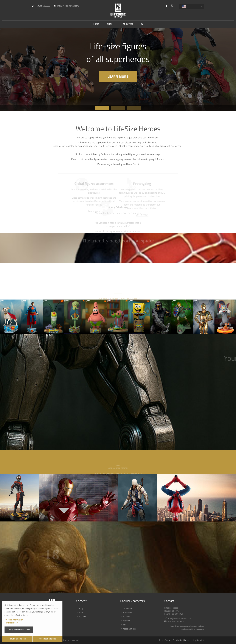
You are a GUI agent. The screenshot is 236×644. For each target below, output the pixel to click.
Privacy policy (190, 640)
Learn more (118, 77)
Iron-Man (127, 616)
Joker (125, 625)
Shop (111, 24)
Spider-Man (128, 612)
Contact (168, 640)
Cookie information (15, 620)
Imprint (201, 640)
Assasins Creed (130, 629)
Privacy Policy (12, 623)
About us (128, 24)
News (81, 612)
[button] (142, 24)
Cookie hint (178, 640)
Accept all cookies (47, 639)
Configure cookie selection (19, 630)
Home (96, 24)
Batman (126, 621)
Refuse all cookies (17, 639)
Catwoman (128, 608)
